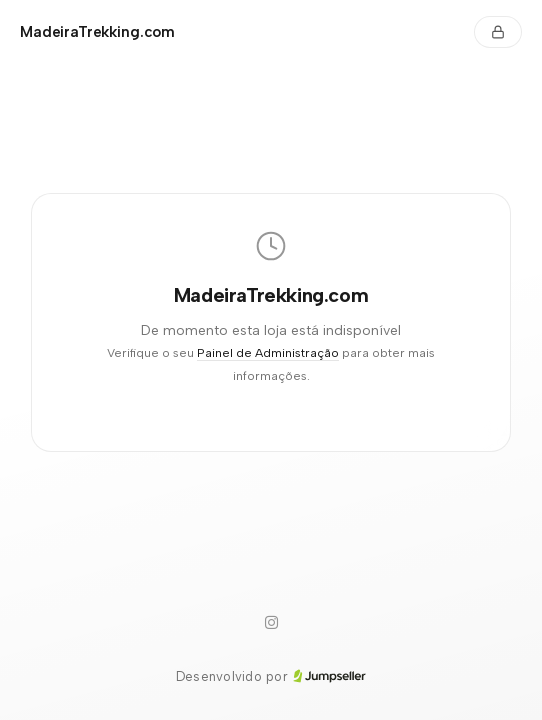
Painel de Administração (268, 352)
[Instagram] (271, 623)
